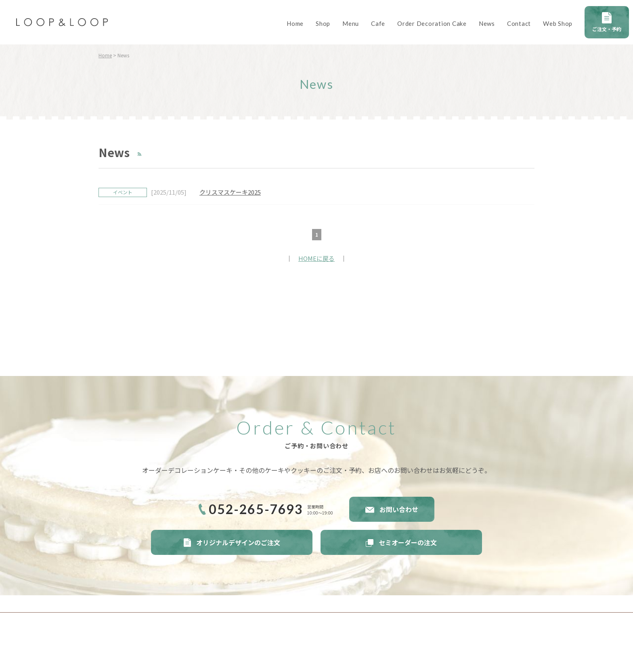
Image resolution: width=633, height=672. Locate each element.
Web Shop (558, 23)
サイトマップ (231, 604)
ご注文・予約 (607, 29)
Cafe (378, 23)
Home (295, 23)
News (487, 23)
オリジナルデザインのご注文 (238, 542)
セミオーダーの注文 (408, 542)
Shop (323, 23)
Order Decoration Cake (432, 23)
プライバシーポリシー (178, 604)
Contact (519, 23)
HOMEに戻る (316, 258)
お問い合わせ (399, 509)
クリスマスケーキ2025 (230, 192)
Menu (351, 23)
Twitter (516, 627)
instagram (530, 627)
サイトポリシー (122, 604)
